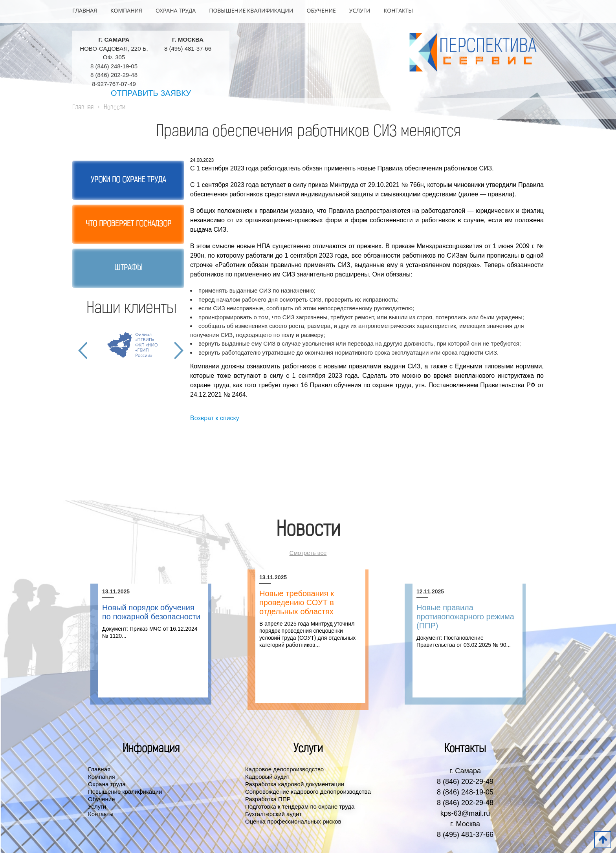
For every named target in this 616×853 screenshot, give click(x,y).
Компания (126, 10)
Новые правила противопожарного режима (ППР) (465, 617)
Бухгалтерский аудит (273, 814)
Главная (85, 10)
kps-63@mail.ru (465, 813)
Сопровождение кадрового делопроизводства (308, 792)
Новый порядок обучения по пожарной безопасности (151, 612)
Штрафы (128, 268)
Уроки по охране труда (128, 180)
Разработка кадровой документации (295, 784)
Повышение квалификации (251, 10)
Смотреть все (308, 553)
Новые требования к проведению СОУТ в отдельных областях (297, 602)
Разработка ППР (268, 799)
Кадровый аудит (267, 777)
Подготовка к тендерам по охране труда (300, 806)
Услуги (360, 10)
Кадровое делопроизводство (284, 769)
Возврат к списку (215, 418)
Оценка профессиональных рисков (293, 821)
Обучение (321, 10)
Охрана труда (176, 10)
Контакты (398, 10)
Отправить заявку (151, 93)
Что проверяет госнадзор (128, 224)
